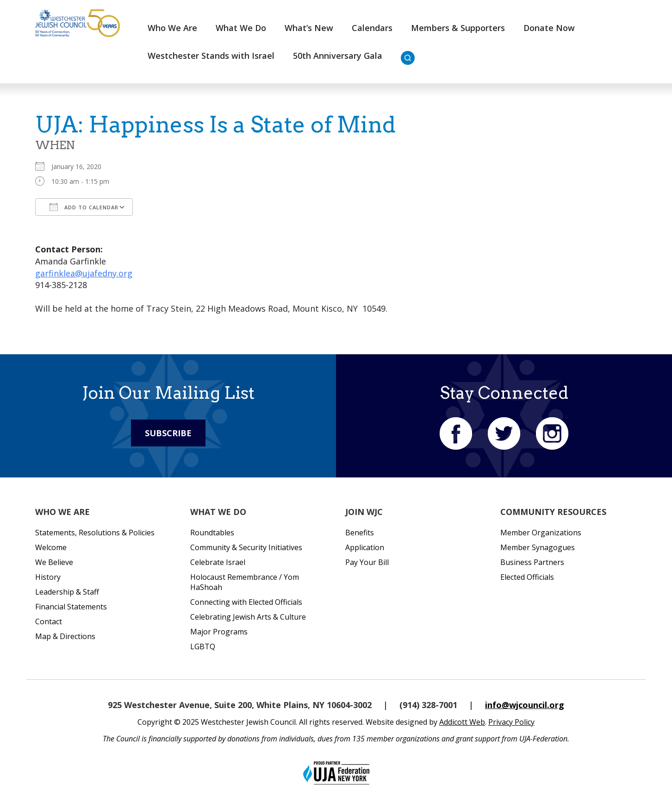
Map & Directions (65, 636)
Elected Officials (527, 577)
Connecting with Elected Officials (246, 602)
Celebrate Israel (218, 562)
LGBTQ (203, 646)
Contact (49, 621)
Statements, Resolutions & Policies (95, 533)
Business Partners (532, 562)
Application (365, 547)
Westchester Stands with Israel (211, 56)
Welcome (51, 547)
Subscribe (168, 433)
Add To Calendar (84, 207)
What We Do (241, 28)
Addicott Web (462, 722)
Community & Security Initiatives (246, 547)
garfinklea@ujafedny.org (84, 273)
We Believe (54, 562)
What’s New (309, 28)
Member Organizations (541, 533)
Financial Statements (71, 607)
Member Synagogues (538, 547)
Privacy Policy (511, 722)
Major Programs (219, 632)
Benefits (360, 533)
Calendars (372, 28)
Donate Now (549, 28)
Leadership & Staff (67, 592)
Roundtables (212, 533)
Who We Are (172, 28)
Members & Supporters (458, 28)
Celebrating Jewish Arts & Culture (248, 617)
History (48, 577)
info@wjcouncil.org (525, 705)
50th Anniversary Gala (338, 56)
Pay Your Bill (367, 562)
